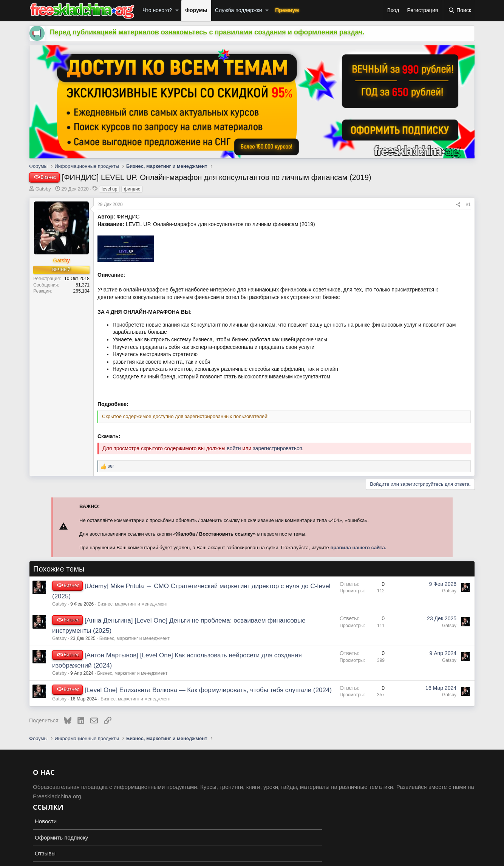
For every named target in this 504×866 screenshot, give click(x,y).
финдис (132, 189)
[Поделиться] (458, 205)
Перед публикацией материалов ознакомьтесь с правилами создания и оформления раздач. (207, 32)
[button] (177, 11)
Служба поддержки (239, 10)
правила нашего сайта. (358, 548)
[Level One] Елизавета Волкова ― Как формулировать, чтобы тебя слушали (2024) (208, 690)
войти (234, 448)
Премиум (287, 10)
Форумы (196, 10)
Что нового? (157, 10)
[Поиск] (460, 11)
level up (109, 189)
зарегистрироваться (277, 448)
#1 (468, 204)
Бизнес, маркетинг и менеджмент (133, 604)
